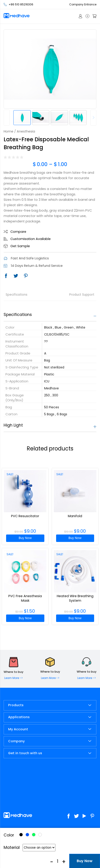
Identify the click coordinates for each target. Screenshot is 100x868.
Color (9, 835)
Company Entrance (83, 4)
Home (8, 131)
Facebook (6, 276)
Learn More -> (13, 678)
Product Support (82, 295)
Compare (18, 232)
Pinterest (26, 276)
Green (34, 835)
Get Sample (20, 246)
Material (12, 847)
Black (21, 835)
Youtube (85, 816)
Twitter (16, 276)
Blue (27, 835)
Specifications (17, 295)
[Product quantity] (58, 861)
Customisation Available (31, 239)
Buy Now (25, 538)
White (40, 835)
